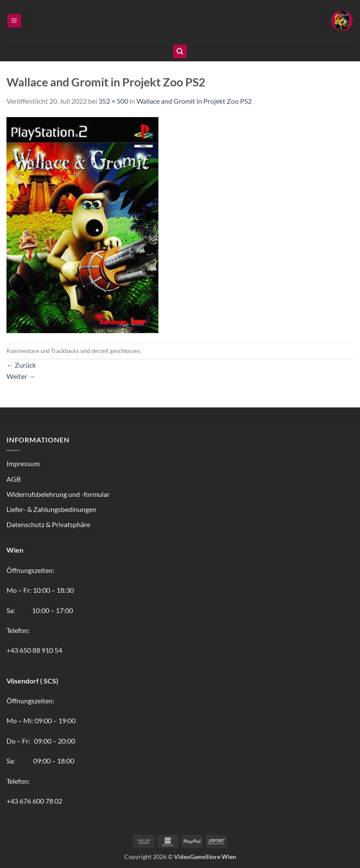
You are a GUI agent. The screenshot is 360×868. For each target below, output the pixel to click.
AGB (14, 479)
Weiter (21, 376)
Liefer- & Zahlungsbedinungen (51, 509)
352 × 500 (113, 101)
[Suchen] (180, 52)
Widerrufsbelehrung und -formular (58, 494)
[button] (14, 21)
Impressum (23, 463)
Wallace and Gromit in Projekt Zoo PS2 (194, 101)
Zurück (21, 365)
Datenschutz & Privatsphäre (48, 524)
